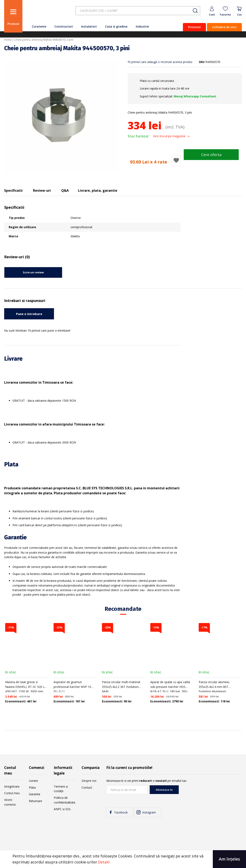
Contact (87, 787)
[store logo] (48, 13)
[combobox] (138, 11)
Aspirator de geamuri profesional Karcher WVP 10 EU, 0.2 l (72, 687)
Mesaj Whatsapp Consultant (195, 96)
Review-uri (42, 190)
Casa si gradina (116, 26)
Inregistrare (12, 786)
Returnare (35, 801)
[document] (123, 859)
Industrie (142, 26)
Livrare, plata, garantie (98, 190)
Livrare (33, 781)
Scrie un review (33, 272)
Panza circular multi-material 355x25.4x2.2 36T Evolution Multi (121, 687)
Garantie (35, 794)
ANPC (58, 809)
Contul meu (12, 793)
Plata (32, 787)
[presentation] (210, 793)
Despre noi (89, 781)
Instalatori (89, 26)
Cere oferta (211, 155)
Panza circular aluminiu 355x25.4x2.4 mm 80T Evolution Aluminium (214, 687)
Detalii (104, 862)
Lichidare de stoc (224, 27)
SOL (68, 809)
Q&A (65, 190)
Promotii (194, 27)
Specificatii (13, 190)
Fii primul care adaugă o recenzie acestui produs (160, 62)
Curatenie (39, 26)
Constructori (64, 26)
